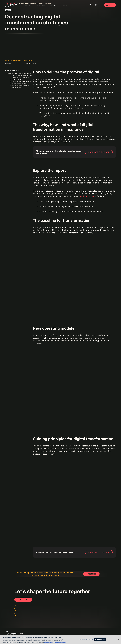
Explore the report (17, 79)
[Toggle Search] (90, 5)
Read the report (86, 196)
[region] (61, 639)
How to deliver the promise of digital (19, 73)
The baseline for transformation (21, 81)
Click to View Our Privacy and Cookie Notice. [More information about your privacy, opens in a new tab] (55, 642)
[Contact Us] (23, 600)
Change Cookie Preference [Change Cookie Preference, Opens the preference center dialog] (86, 639)
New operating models (19, 83)
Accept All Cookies (100, 639)
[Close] (118, 639)
